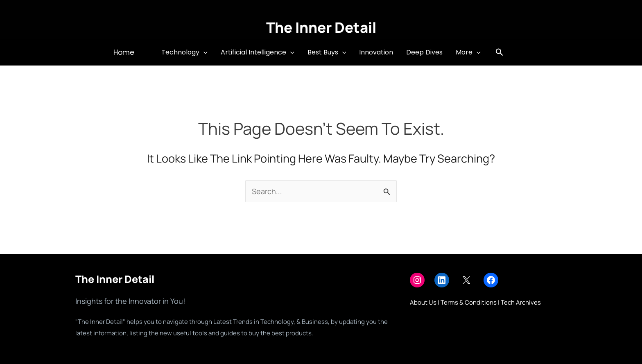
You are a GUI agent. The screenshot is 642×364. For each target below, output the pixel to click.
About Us (423, 302)
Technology (184, 52)
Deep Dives (424, 52)
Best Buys (327, 52)
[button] (124, 53)
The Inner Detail (321, 27)
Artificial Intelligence (258, 52)
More (468, 52)
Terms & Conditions (469, 302)
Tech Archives (521, 302)
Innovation (376, 52)
